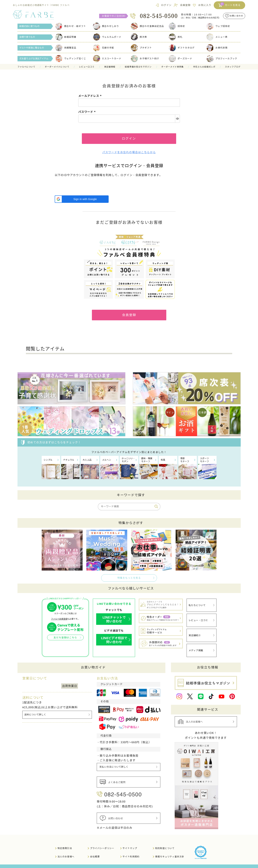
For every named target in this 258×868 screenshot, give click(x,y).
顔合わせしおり (106, 26)
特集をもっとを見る (129, 580)
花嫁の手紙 (104, 48)
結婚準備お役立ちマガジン (138, 67)
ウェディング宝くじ (71, 58)
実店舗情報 (110, 67)
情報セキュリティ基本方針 (170, 851)
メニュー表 (217, 37)
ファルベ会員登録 (59, 621)
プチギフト (141, 48)
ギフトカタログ (182, 48)
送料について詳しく (35, 709)
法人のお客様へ (66, 851)
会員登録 (185, 5)
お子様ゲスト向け (145, 58)
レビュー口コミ (87, 67)
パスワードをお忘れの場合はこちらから (129, 153)
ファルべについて (26, 67)
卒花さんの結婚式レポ (204, 67)
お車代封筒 (217, 48)
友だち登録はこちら (65, 639)
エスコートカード (107, 58)
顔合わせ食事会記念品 (147, 26)
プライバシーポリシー (102, 842)
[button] (82, 200)
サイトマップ (130, 842)
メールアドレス (90, 96)
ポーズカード (180, 58)
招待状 (177, 26)
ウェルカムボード (107, 37)
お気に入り (205, 5)
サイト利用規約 (131, 851)
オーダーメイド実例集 (172, 67)
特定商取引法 (65, 842)
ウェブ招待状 (218, 26)
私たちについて (197, 606)
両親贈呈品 (66, 48)
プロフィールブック (222, 58)
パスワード (88, 112)
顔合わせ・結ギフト (71, 26)
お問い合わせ (236, 16)
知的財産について (165, 842)
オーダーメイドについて (57, 67)
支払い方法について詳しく (114, 762)
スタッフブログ (233, 67)
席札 (176, 37)
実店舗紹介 (195, 633)
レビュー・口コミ (198, 620)
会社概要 (95, 851)
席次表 (139, 37)
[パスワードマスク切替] (177, 119)
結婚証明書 (66, 37)
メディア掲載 (196, 647)
